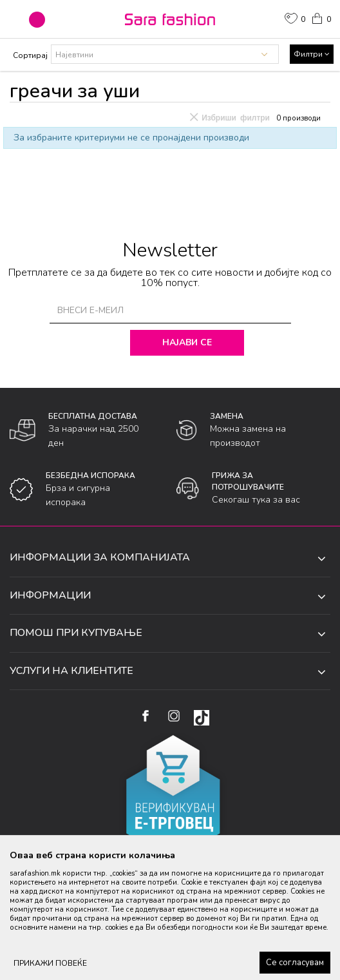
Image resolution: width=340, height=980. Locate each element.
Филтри (312, 54)
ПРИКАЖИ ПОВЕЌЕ (50, 963)
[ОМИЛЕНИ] (295, 20)
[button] (37, 20)
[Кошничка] (321, 17)
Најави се (190, 342)
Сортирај (30, 55)
